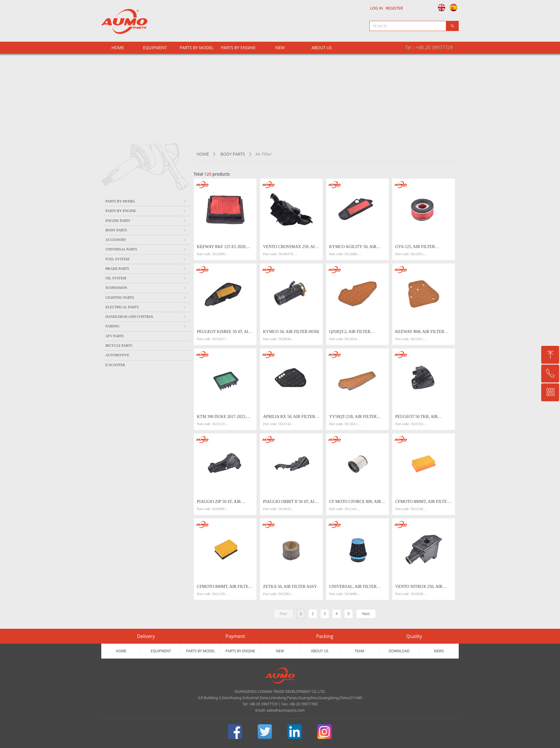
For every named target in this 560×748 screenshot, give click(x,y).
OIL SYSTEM (146, 278)
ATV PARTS (115, 336)
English (440, 7)
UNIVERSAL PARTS (146, 249)
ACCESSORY (146, 240)
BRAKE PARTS (146, 269)
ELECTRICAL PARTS (146, 307)
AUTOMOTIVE (117, 355)
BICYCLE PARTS (119, 346)
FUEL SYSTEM (146, 259)
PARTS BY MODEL (197, 48)
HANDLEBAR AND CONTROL (146, 317)
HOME (203, 154)
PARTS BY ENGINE (238, 48)
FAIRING (146, 326)
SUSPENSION (146, 288)
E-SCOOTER (115, 365)
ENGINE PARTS (146, 221)
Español (454, 7)
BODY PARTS (233, 154)
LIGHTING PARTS (146, 298)
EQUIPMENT (155, 48)
